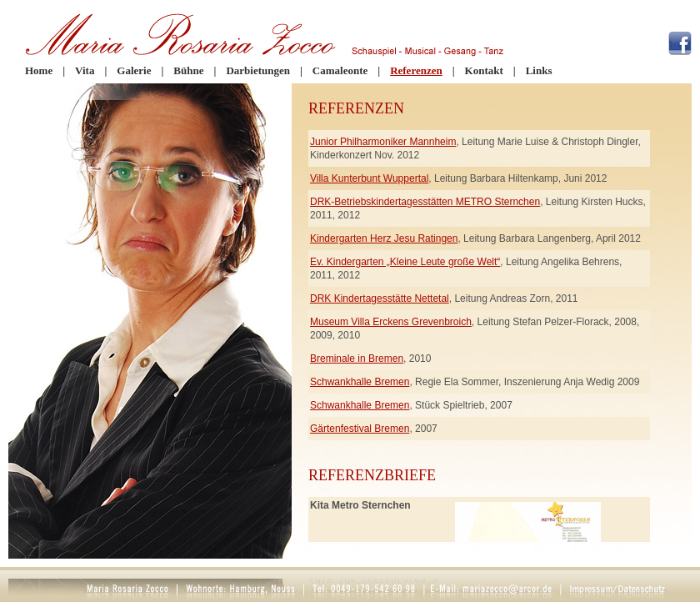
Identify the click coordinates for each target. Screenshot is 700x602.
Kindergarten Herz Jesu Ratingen (384, 238)
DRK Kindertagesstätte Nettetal (380, 298)
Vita (85, 70)
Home (39, 70)
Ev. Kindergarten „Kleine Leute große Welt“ (405, 262)
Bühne (188, 70)
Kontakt (484, 70)
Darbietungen (258, 70)
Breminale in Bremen (357, 359)
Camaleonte (340, 70)
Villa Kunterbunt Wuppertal (369, 178)
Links (539, 70)
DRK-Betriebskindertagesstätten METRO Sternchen (425, 202)
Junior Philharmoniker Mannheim (383, 142)
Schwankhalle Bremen (360, 382)
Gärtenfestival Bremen (360, 429)
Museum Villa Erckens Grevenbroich (391, 322)
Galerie (134, 70)
